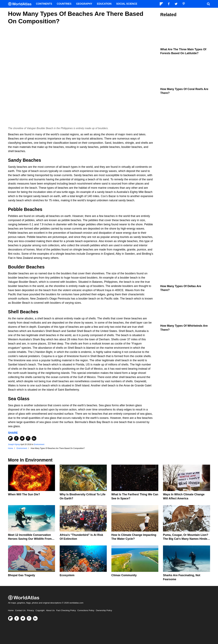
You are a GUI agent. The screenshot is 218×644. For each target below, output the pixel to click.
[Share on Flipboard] (10, 438)
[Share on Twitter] (22, 438)
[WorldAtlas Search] (209, 4)
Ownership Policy (104, 610)
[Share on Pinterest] (28, 438)
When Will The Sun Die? (24, 494)
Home (11, 610)
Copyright (40, 610)
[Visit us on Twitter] (23, 618)
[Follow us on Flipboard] (10, 618)
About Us (50, 610)
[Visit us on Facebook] (17, 618)
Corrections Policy (86, 610)
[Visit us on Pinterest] (29, 618)
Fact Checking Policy (66, 610)
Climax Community (124, 575)
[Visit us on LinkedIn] (35, 618)
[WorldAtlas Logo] (21, 4)
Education (104, 4)
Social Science (127, 4)
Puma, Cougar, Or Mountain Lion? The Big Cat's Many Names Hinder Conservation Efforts (186, 539)
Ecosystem (67, 575)
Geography (84, 4)
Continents (44, 4)
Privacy (30, 610)
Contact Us (20, 610)
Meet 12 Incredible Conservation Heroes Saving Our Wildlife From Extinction (30, 539)
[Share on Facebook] (16, 438)
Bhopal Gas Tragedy (22, 575)
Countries (64, 4)
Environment (39, 444)
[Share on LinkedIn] (34, 438)
